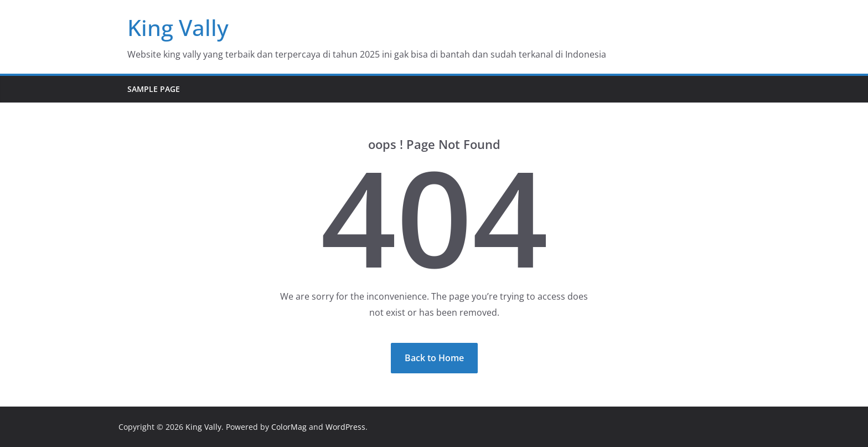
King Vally (178, 27)
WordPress (345, 427)
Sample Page (154, 89)
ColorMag (289, 427)
